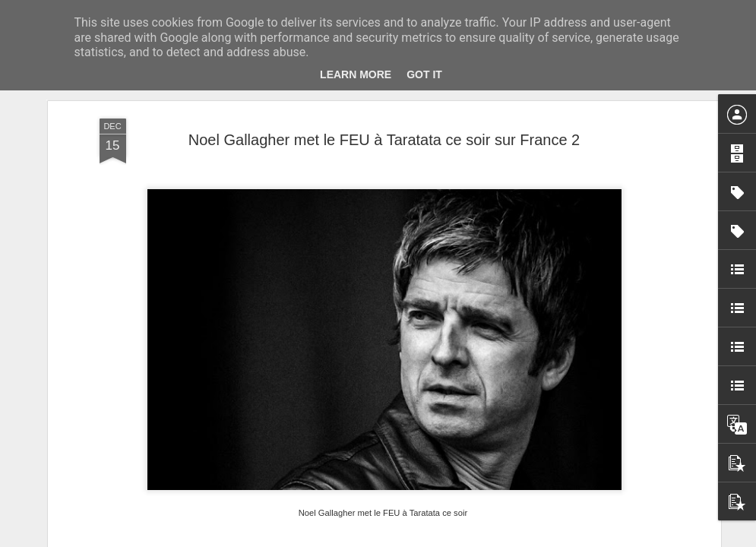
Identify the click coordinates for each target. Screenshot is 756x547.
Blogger (433, 539)
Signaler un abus (483, 539)
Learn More (356, 74)
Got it (424, 74)
